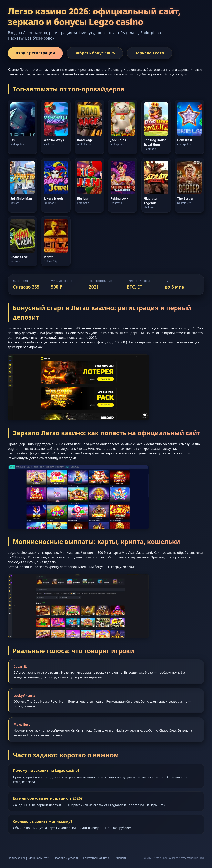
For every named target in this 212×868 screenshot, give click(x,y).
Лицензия (120, 858)
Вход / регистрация (35, 53)
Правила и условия (66, 858)
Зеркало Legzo (150, 53)
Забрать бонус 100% (95, 53)
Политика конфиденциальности (29, 858)
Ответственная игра (96, 858)
